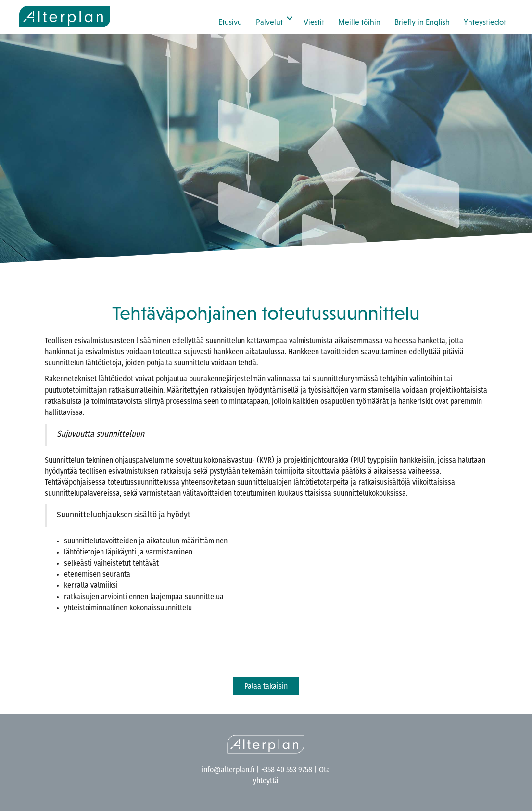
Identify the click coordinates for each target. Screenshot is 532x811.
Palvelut (269, 21)
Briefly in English (422, 21)
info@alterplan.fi (228, 770)
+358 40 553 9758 (287, 770)
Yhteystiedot (485, 21)
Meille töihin (359, 21)
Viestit (314, 21)
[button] (290, 18)
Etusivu (230, 21)
